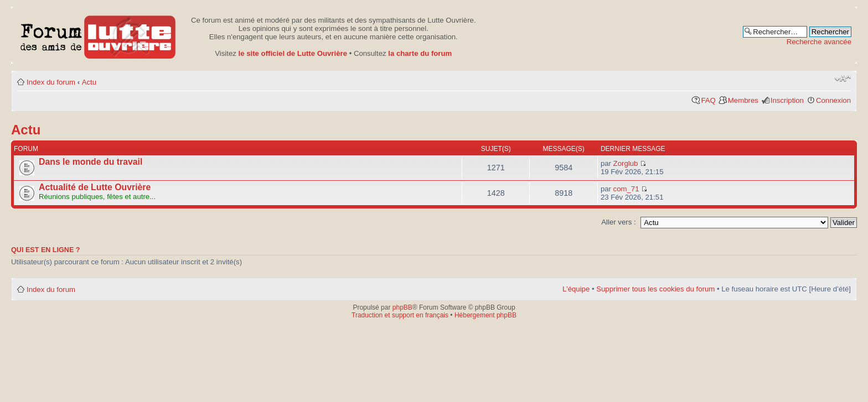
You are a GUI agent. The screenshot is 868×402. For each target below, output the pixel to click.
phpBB (402, 307)
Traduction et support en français (400, 315)
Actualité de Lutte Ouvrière (95, 187)
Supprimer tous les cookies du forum (655, 289)
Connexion (833, 100)
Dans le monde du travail (91, 162)
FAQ (708, 100)
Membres (743, 100)
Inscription (787, 100)
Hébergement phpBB (485, 315)
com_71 (626, 189)
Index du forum (51, 82)
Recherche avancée (819, 42)
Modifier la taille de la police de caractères (843, 79)
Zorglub (626, 163)
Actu (89, 82)
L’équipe (576, 289)
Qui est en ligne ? (46, 250)
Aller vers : (618, 222)
